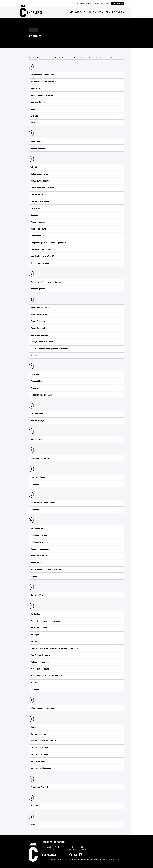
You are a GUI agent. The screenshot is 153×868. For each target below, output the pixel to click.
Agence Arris (36, 88)
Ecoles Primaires (38, 321)
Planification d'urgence (41, 655)
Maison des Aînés (38, 528)
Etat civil (34, 355)
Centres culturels (38, 195)
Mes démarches (118, 3)
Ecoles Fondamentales (40, 308)
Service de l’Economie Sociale (43, 741)
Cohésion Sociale (38, 222)
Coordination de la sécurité (42, 256)
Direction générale (39, 289)
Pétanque (35, 635)
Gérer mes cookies (96, 859)
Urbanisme (35, 806)
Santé (33, 727)
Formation (35, 388)
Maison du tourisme (39, 535)
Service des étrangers (40, 748)
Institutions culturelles (40, 458)
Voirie (33, 825)
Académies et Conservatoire (43, 75)
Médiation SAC (37, 563)
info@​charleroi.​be (80, 850)
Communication (37, 236)
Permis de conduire (39, 628)
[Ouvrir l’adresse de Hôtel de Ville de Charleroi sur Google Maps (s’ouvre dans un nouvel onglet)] (53, 848)
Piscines (34, 641)
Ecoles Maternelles (39, 314)
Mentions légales (74, 859)
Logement (35, 510)
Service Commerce (38, 734)
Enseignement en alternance (43, 342)
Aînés (33, 109)
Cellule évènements (39, 174)
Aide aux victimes (38, 102)
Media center (105, 3)
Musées (34, 576)
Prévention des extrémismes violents (46, 676)
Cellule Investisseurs (40, 181)
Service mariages (38, 761)
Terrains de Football (39, 787)
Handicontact (36, 439)
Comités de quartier (39, 229)
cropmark (45, 861)
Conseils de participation (41, 249)
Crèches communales (40, 263)
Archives (34, 116)
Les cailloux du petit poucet (43, 503)
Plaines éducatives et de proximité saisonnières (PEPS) (54, 648)
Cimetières (35, 208)
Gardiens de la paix (39, 414)
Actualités (80, 3)
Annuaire (96, 3)
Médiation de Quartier (40, 556)
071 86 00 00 (77, 847)
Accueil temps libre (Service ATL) (44, 81)
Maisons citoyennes (39, 542)
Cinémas (34, 215)
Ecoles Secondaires (39, 328)
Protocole (35, 689)
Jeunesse (35, 484)
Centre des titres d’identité (42, 188)
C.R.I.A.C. (34, 167)
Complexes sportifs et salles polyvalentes (49, 242)
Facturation (36, 374)
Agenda (88, 3)
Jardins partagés (38, 477)
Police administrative (40, 662)
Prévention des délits (40, 669)
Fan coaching (36, 381)
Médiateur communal (40, 549)
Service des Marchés (39, 754)
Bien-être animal (38, 148)
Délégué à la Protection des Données (46, 282)
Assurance (35, 123)
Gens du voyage (37, 420)
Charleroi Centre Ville (40, 201)
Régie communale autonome (43, 708)
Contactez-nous (85, 859)
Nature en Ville (37, 595)
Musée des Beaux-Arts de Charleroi (46, 570)
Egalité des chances (39, 335)
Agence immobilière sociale (42, 95)
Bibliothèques (37, 141)
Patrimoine (35, 614)
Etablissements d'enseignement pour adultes (50, 349)
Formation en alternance (41, 395)
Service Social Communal (41, 768)
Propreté (34, 683)
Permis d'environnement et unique (45, 621)
